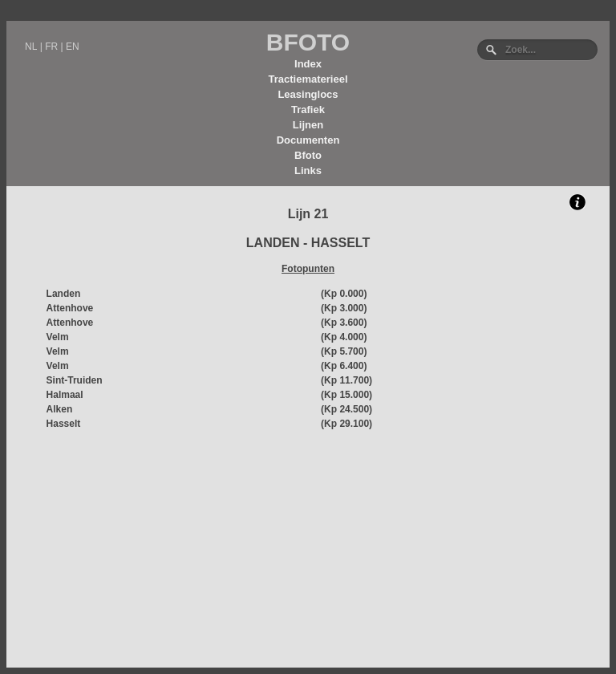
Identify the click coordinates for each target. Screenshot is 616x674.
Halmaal (65, 395)
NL (31, 47)
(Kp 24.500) (346, 409)
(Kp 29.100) (346, 424)
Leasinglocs (308, 94)
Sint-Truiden (75, 380)
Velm (58, 337)
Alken (60, 409)
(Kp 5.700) (344, 351)
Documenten (308, 140)
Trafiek (308, 110)
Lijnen (308, 125)
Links (308, 171)
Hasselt (64, 424)
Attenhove (70, 308)
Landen (64, 294)
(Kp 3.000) (344, 308)
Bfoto (308, 155)
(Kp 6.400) (344, 366)
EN (73, 47)
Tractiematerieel (308, 79)
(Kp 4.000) (344, 337)
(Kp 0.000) (344, 294)
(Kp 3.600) (344, 323)
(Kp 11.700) (346, 380)
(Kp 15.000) (346, 395)
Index (308, 64)
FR (51, 47)
